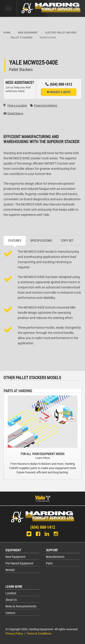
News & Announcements (21, 606)
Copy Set (67, 241)
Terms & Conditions (39, 633)
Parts (49, 563)
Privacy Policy (14, 633)
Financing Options (46, 105)
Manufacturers (55, 557)
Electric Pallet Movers (61, 33)
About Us (11, 600)
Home (7, 33)
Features (15, 241)
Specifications (41, 241)
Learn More (43, 458)
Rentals (10, 570)
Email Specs (15, 113)
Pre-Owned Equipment (19, 563)
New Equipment (28, 33)
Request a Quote (59, 92)
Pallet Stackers (22, 38)
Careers (10, 613)
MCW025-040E (48, 38)
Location (11, 593)
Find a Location (17, 105)
